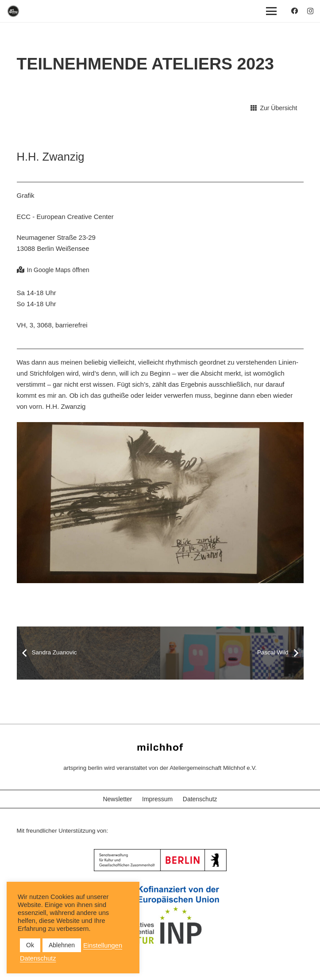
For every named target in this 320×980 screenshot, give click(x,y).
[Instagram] (310, 11)
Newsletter (117, 799)
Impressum (157, 799)
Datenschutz (200, 799)
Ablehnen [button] (62, 945)
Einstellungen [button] (103, 945)
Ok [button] (30, 945)
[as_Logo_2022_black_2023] (13, 11)
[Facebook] (295, 11)
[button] (271, 11)
